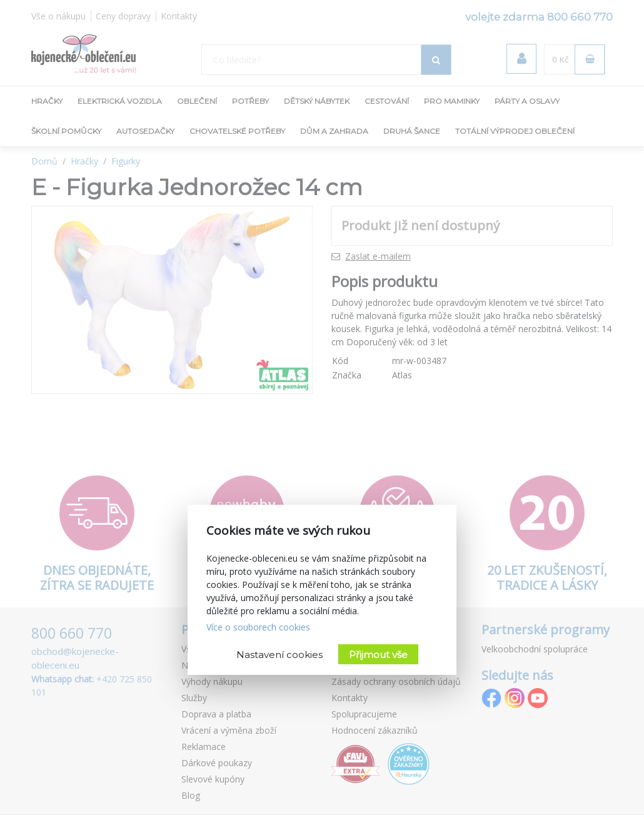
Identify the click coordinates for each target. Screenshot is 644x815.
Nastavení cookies (279, 655)
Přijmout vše (378, 655)
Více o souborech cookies (258, 627)
